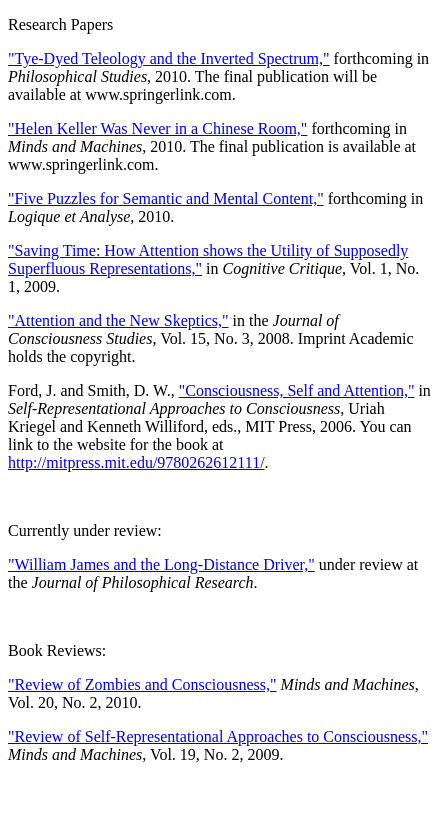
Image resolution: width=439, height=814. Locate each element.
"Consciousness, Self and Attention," (297, 390)
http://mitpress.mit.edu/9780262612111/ (136, 462)
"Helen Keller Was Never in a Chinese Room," (157, 128)
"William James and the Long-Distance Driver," (161, 564)
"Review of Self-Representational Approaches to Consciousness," (218, 736)
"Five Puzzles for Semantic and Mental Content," (166, 198)
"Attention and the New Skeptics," (118, 320)
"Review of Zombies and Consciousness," (142, 684)
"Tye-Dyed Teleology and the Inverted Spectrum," (169, 58)
